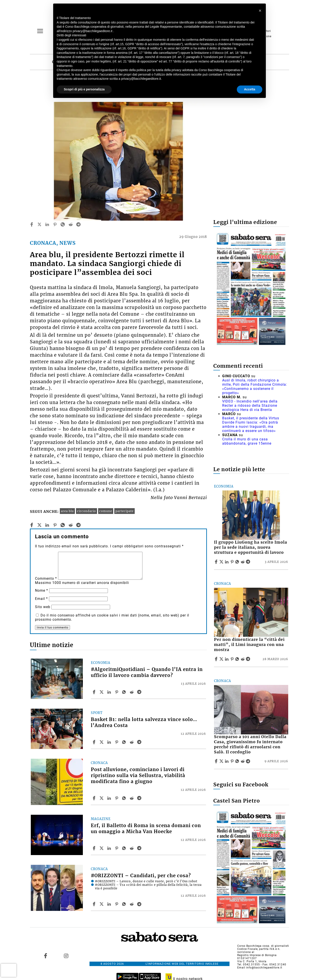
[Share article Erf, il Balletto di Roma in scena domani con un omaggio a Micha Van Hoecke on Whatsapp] (125, 848)
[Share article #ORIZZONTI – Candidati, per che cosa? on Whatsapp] (125, 904)
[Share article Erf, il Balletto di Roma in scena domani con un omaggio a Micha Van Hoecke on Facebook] (95, 848)
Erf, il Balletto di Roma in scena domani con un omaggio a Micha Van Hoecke (146, 829)
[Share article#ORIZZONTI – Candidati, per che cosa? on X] (102, 904)
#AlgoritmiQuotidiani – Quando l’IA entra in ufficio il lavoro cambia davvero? (147, 672)
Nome (42, 590)
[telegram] (78, 224)
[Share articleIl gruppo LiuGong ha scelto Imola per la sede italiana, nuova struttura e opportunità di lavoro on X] (222, 562)
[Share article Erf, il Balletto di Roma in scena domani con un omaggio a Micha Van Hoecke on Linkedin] (110, 848)
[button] (260, 11)
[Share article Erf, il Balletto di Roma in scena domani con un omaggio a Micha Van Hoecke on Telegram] (140, 848)
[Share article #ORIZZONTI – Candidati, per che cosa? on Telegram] (140, 904)
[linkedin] (47, 224)
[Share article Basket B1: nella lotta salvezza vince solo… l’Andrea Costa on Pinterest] (117, 742)
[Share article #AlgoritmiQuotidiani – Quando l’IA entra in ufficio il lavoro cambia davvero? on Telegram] (140, 692)
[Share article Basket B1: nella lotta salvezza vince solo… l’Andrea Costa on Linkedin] (110, 742)
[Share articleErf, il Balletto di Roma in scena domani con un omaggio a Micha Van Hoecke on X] (102, 848)
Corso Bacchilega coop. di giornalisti (263, 946)
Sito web (43, 607)
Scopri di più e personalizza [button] (84, 89)
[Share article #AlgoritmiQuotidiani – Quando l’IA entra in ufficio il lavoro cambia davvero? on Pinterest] (117, 692)
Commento (46, 578)
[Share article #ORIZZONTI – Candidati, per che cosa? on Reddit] (132, 904)
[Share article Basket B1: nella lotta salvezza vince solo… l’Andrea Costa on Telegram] (140, 742)
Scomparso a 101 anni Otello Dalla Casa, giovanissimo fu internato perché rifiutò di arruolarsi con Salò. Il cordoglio (250, 744)
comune (106, 511)
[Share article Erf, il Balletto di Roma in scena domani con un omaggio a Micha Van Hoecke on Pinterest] (117, 848)
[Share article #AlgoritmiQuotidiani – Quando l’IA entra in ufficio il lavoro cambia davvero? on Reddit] (132, 692)
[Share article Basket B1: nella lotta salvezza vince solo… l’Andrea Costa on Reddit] (132, 742)
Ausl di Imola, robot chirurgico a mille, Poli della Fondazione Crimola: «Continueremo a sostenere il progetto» (255, 387)
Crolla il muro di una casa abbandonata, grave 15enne (247, 441)
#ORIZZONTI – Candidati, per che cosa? (141, 876)
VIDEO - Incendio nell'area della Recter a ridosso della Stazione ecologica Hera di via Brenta (250, 405)
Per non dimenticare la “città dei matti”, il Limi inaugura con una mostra (249, 645)
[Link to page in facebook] (46, 956)
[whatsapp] (63, 224)
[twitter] (39, 224)
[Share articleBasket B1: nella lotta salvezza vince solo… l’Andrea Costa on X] (102, 742)
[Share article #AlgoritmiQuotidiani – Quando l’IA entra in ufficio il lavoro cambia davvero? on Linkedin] (110, 692)
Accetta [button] (250, 89)
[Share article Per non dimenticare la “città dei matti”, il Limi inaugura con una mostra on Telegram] (249, 659)
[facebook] (32, 224)
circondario (87, 511)
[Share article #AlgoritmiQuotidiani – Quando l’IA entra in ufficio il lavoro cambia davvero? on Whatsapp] (125, 692)
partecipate (124, 511)
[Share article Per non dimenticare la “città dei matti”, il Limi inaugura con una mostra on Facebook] (217, 659)
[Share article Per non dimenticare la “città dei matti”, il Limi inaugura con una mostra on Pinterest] (233, 659)
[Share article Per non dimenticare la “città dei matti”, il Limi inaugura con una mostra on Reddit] (243, 659)
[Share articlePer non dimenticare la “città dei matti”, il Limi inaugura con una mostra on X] (222, 659)
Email (41, 599)
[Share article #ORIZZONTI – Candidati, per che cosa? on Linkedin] (110, 904)
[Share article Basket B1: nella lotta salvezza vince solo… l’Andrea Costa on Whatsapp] (125, 742)
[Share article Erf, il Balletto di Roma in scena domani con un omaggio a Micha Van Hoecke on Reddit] (132, 848)
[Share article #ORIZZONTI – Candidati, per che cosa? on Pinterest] (117, 904)
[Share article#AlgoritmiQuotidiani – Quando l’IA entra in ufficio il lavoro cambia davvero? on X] (102, 692)
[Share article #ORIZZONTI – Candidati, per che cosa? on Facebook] (95, 904)
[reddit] (71, 224)
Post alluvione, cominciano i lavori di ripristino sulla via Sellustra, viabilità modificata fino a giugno (138, 776)
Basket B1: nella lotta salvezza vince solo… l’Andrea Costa (144, 722)
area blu (67, 511)
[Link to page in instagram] (66, 956)
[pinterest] (55, 224)
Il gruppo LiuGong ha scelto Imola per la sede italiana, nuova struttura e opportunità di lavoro (251, 547)
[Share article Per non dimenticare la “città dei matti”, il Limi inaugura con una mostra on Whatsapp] (238, 659)
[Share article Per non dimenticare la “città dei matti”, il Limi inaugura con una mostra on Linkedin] (227, 659)
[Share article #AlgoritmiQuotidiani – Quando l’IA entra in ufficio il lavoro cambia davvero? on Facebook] (95, 692)
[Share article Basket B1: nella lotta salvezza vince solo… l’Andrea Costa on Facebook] (95, 742)
